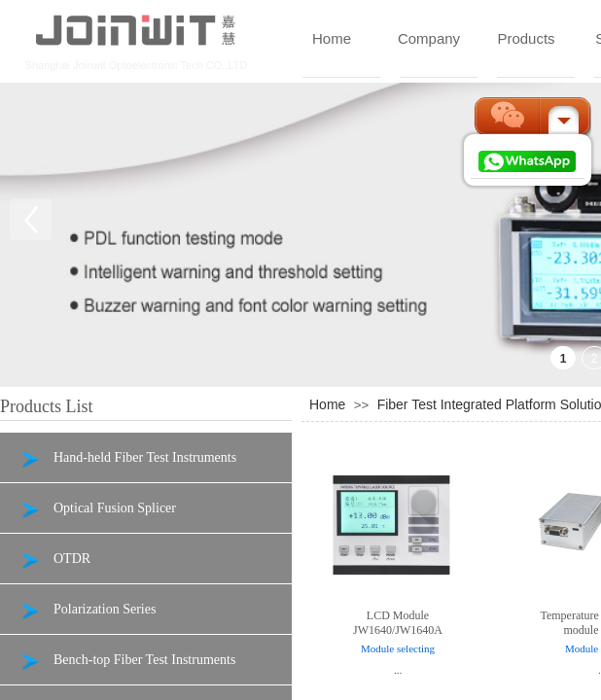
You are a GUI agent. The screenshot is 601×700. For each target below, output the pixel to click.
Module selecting (398, 648)
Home (332, 38)
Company (429, 38)
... (398, 670)
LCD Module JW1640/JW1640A (398, 623)
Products (526, 38)
